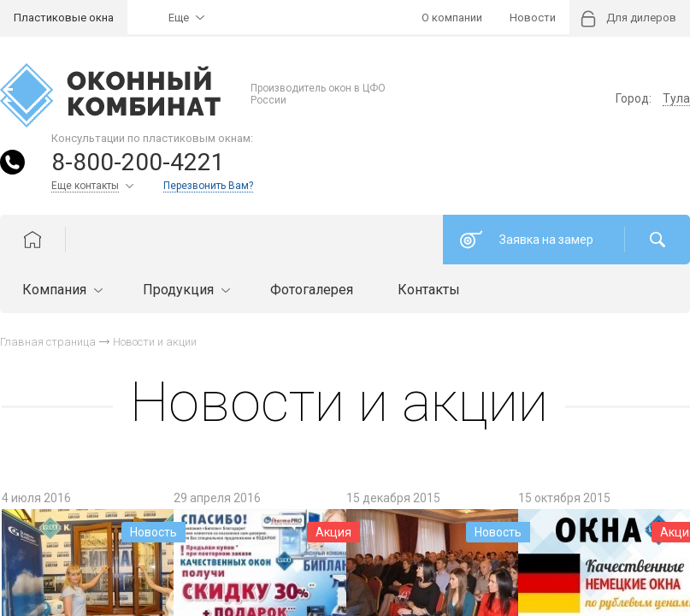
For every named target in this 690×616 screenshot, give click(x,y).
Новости (533, 18)
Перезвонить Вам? (208, 186)
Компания (60, 290)
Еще (179, 18)
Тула (676, 98)
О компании (452, 18)
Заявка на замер (546, 240)
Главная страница (48, 342)
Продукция (184, 290)
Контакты (429, 290)
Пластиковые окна (64, 18)
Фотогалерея (312, 290)
